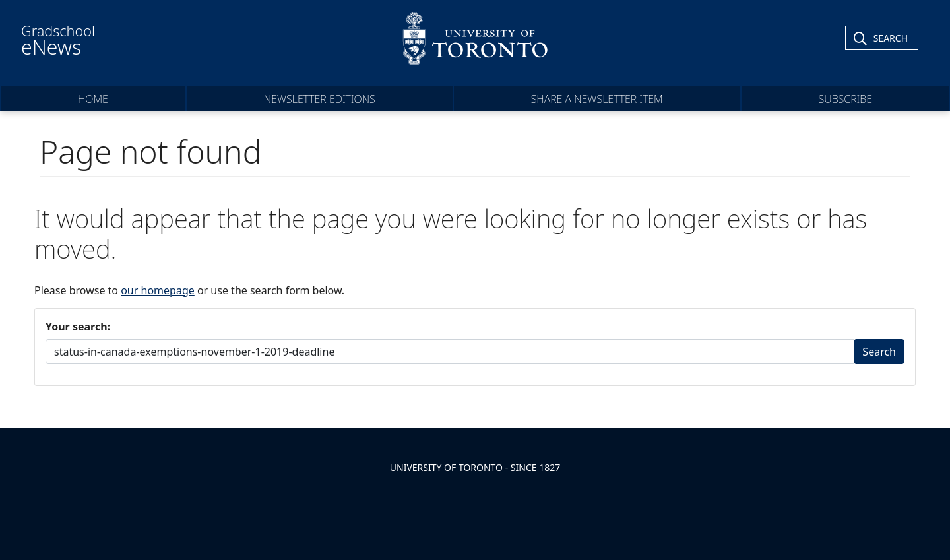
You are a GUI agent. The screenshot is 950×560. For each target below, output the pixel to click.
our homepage (158, 290)
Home (93, 99)
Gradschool (58, 41)
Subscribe (846, 99)
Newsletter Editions (320, 99)
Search (879, 352)
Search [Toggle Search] (891, 38)
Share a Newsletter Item (597, 99)
